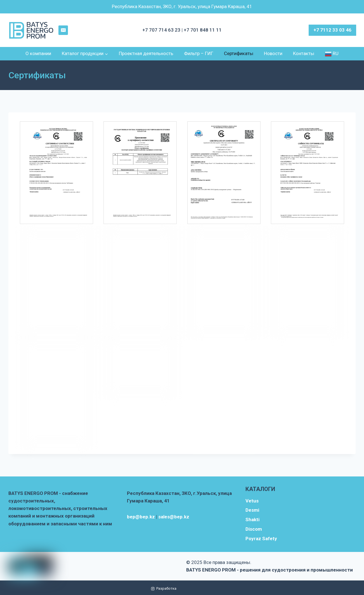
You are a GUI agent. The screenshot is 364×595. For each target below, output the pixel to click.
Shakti (252, 520)
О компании (38, 53)
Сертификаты (239, 53)
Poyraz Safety (261, 539)
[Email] (63, 30)
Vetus (252, 501)
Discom (254, 529)
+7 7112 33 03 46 (332, 30)
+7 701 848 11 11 (203, 30)
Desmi (252, 510)
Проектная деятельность (146, 53)
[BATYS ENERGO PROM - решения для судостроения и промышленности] (31, 30)
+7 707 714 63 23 (162, 30)
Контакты (304, 53)
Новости (273, 53)
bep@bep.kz (141, 517)
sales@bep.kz (174, 517)
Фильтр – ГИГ (199, 53)
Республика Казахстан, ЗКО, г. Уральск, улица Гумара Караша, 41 (182, 6)
